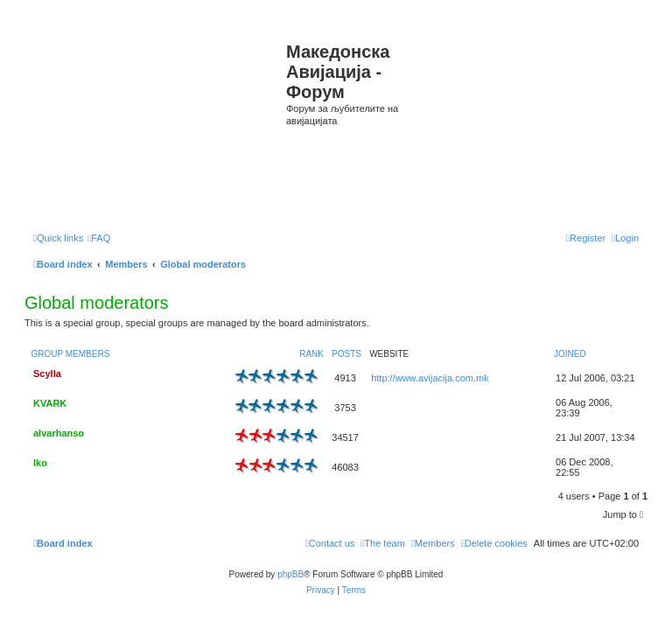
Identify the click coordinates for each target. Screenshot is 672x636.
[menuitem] (99, 238)
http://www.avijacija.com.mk (430, 378)
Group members (71, 354)
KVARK (50, 403)
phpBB (290, 574)
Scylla (47, 374)
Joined (570, 354)
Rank (311, 354)
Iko (40, 463)
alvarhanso (59, 433)
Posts (346, 354)
